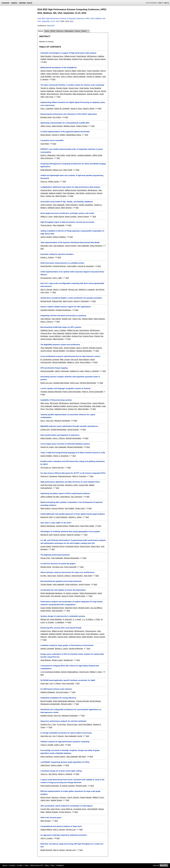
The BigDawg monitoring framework (55, 555)
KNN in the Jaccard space (51, 818)
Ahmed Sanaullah (47, 371)
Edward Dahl (57, 301)
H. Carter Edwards (60, 517)
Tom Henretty (56, 596)
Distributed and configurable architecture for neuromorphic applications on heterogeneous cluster (71, 711)
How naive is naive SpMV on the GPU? (56, 523)
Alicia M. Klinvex (60, 535)
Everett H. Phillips (58, 135)
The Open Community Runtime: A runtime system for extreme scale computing (72, 85)
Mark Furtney (68, 301)
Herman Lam (73, 289)
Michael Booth (46, 301)
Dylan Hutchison (53, 74)
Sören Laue (74, 383)
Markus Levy (58, 170)
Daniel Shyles (46, 611)
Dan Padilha (69, 508)
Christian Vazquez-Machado (51, 392)
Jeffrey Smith (97, 155)
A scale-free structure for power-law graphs (58, 564)
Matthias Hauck (69, 126)
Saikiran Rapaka (52, 812)
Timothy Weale (46, 584)
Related (84, 31)
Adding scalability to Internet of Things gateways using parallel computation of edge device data (72, 232)
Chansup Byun (58, 56)
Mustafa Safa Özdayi (61, 383)
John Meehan (46, 319)
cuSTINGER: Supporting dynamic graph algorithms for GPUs (65, 762)
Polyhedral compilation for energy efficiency (58, 698)
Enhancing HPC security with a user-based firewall (61, 628)
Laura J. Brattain (60, 330)
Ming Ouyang (45, 821)
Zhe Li (43, 421)
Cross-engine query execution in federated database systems (65, 444)
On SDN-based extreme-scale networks (56, 689)
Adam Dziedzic (99, 319)
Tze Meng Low (58, 567)
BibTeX (53, 31)
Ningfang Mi (68, 660)
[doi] (72, 21)
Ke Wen (43, 576)
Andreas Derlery (62, 526)
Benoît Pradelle (46, 701)
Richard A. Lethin (72, 485)
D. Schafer (50, 622)
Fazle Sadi (44, 683)
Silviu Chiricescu (47, 158)
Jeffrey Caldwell (46, 497)
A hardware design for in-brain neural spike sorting (61, 771)
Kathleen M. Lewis (77, 371)
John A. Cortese (46, 838)
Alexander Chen (46, 246)
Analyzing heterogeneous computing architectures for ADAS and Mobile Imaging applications (73, 165)
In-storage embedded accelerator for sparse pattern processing (66, 733)
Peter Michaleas (65, 59)
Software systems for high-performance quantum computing (65, 742)
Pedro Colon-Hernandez (72, 392)
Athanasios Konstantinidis (50, 704)
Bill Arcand (54, 403)
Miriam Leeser (53, 181)
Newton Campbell (47, 649)
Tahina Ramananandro (88, 593)
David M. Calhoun (64, 576)
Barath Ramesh (46, 850)
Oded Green (45, 765)
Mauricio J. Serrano (59, 797)
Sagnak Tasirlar (93, 94)
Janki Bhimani (46, 660)
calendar (22, 3)
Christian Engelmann (63, 310)
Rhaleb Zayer (74, 526)
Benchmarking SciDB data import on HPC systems (61, 327)
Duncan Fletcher (58, 508)
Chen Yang (45, 292)
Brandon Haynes (96, 348)
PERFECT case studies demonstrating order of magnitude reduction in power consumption (72, 151)
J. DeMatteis (59, 622)
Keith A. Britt (59, 745)
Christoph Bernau (59, 266)
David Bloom (65, 497)
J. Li (83, 619)
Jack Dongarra (57, 611)
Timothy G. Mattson (94, 77)
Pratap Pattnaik (86, 797)
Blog (47, 865)
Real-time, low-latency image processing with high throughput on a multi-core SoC (72, 845)
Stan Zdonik (56, 319)
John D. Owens (67, 77)
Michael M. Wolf (46, 517)
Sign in (161, 3)
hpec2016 (51, 26)
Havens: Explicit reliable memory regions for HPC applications (66, 307)
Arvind (80, 736)
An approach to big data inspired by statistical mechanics (64, 835)
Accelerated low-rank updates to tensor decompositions (63, 590)
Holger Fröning (82, 126)
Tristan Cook (80, 508)
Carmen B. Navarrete (86, 266)
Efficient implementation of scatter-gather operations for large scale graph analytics (70, 793)
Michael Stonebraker (84, 351)
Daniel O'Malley (46, 456)
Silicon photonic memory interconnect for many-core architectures (67, 572)
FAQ (52, 865)
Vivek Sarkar (84, 88)
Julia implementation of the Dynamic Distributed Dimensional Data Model (70, 242)
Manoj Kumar (65, 74)
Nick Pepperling (66, 94)
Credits (20, 865)
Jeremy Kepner (100, 59)
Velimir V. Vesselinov (61, 456)
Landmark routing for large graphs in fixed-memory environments (67, 645)
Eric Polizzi (57, 117)
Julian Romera (57, 126)
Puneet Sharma (65, 812)
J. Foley (97, 619)
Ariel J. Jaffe (57, 278)
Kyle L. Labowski (47, 108)
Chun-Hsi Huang (62, 692)
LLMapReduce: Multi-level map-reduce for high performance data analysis (70, 187)
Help (26, 865)
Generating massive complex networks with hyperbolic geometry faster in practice (70, 378)
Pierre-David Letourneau (50, 786)
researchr (6, 3)
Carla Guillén (72, 266)
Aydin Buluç (81, 71)
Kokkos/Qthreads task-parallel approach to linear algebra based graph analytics (73, 514)
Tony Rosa (49, 409)
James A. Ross (76, 108)
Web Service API (37, 865)
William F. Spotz (96, 672)
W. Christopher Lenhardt (50, 359)
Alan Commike (59, 485)
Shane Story (95, 546)
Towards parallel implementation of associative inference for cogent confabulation (68, 416)
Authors (47, 31)
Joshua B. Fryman (62, 91)
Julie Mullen (80, 193)
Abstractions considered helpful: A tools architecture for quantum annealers (71, 298)
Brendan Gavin (46, 117)
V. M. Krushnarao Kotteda (50, 672)
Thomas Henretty (82, 701)
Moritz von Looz (46, 383)
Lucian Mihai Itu (67, 809)
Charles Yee (50, 196)
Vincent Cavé (73, 88)
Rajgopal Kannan (65, 476)
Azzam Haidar (46, 546)
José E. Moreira (73, 797)
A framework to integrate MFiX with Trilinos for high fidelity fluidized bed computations (70, 667)
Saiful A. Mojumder (62, 371)
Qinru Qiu (50, 421)
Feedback (60, 865)
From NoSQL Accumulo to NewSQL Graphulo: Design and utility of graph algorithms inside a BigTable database (70, 752)
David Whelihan (56, 619)
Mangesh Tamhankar (62, 421)
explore (14, 3)
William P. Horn (98, 797)
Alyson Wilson (85, 362)
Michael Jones (53, 59)
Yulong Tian (77, 319)
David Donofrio (77, 576)
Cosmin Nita (45, 809)
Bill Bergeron (92, 56)
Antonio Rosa (88, 59)
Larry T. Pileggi (55, 683)
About (5, 865)
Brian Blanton (84, 359)
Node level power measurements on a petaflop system (62, 263)
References (60, 31)
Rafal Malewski (46, 170)
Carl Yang (56, 77)
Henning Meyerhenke (94, 74)
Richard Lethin (80, 596)
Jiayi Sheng (100, 289)
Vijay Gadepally (59, 205)
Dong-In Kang (72, 724)
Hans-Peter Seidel (87, 526)
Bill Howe (82, 757)
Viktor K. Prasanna (79, 476)
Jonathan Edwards (84, 155)
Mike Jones (45, 403)
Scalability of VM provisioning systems (56, 400)
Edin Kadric (61, 155)
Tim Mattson (71, 351)
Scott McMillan (46, 77)
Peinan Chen (58, 348)
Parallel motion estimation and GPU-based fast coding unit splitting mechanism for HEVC (73, 463)
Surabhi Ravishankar (58, 429)
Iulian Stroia (55, 809)
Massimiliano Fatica (74, 135)
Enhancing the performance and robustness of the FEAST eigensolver (69, 114)
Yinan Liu (44, 774)
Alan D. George (46, 289)
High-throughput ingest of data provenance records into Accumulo (67, 222)
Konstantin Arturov (72, 546)
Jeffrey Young (46, 126)
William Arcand (70, 56)
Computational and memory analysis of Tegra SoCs (61, 826)
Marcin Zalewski (79, 77)
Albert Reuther (46, 56)
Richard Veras (46, 567)
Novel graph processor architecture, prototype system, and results (67, 213)
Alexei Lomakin (71, 217)
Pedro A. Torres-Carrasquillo (92, 392)
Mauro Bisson (46, 135)
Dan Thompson (77, 497)
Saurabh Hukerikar (47, 310)
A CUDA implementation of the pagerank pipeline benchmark (65, 132)
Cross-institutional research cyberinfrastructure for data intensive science (70, 356)
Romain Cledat (62, 88)
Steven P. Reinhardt (81, 301)
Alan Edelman (59, 246)
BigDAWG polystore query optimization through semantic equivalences (69, 426)
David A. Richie (89, 108)
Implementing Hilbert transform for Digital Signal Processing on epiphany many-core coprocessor (73, 104)
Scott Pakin (45, 144)
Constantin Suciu (80, 809)
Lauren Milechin (55, 336)
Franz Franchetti (93, 71)
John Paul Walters (85, 724)
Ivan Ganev (74, 91)
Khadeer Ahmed (46, 716)
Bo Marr (56, 497)
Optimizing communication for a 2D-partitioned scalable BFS (65, 123)
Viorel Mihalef (92, 809)
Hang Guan (52, 576)
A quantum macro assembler (52, 140)
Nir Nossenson (46, 278)
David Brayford (46, 266)
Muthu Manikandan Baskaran (51, 593)
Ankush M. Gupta (47, 447)
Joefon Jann (45, 800)
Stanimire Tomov (58, 546)
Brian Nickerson (53, 94)
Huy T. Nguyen (58, 736)
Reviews (78, 31)
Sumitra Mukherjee (76, 649)
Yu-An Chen (61, 724)
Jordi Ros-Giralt (46, 485)
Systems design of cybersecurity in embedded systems (63, 616)
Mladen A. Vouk (73, 362)
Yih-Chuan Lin (46, 468)
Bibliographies (69, 31)
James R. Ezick (67, 596)
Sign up (167, 3)
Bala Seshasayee (79, 94)
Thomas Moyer (46, 225)
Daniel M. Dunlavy (74, 535)
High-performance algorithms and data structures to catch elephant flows (70, 482)
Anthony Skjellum (59, 237)
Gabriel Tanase (56, 800)
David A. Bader (71, 71)
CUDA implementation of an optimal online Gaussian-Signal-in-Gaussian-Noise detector (72, 273)
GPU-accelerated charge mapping (54, 368)
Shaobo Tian (66, 319)
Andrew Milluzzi (46, 830)
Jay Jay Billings (96, 608)
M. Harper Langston (71, 593)
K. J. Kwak (77, 619)
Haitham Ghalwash (48, 692)
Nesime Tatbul (87, 319)
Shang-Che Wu (58, 468)
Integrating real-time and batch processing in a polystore (63, 316)
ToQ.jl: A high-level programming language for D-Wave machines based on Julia (73, 453)
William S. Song (46, 217)
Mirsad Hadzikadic (59, 362)
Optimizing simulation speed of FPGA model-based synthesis (65, 493)
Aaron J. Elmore (46, 322)
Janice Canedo (46, 237)
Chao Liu (44, 181)
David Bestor (81, 56)
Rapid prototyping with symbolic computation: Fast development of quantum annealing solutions (71, 504)
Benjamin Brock (58, 608)
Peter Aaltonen (58, 71)
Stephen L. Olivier (75, 517)
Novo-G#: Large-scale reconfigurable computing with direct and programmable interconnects (72, 285)
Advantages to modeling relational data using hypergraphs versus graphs (70, 531)
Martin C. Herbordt (60, 289)
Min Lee (97, 91)
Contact (12, 865)
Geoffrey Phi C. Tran (48, 724)
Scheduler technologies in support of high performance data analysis (68, 53)
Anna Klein (95, 333)
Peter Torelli (68, 170)
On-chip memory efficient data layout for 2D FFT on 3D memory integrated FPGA (73, 473)
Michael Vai (45, 619)
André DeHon (71, 155)
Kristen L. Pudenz (47, 257)
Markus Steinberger (48, 526)
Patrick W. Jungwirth (62, 108)
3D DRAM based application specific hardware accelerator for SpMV (68, 680)
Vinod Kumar (84, 672)
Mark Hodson (45, 508)
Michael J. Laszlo (61, 649)
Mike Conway (65, 359)
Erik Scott (74, 359)
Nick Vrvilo (49, 97)
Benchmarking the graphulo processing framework (61, 581)
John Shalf (88, 576)
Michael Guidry (84, 608)
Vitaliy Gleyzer (59, 217)
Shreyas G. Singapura (49, 476)
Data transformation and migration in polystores (60, 435)
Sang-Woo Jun (46, 736)
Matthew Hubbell (55, 193)
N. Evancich (67, 619)
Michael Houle (68, 634)
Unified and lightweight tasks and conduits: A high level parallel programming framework (72, 177)
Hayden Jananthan (86, 205)
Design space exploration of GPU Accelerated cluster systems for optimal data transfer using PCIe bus (72, 656)
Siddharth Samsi (54, 208)
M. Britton (90, 619)
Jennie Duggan (69, 348)
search (29, 3)
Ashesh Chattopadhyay (69, 672)
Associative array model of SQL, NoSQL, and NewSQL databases (67, 202)
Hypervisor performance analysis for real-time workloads (63, 721)
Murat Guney (85, 546)
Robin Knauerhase (86, 91)
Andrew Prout (77, 59)
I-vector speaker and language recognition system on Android (65, 388)
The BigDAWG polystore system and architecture (60, 345)
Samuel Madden (59, 351)
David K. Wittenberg (48, 155)
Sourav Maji (83, 485)
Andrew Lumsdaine (78, 74)
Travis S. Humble (47, 745)
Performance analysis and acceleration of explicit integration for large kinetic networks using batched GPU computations (71, 603)
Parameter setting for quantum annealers (57, 254)
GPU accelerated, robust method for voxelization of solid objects (66, 806)
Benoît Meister (95, 701)
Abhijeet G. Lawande (87, 289)
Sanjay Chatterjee (47, 91)
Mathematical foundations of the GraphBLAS (58, 68)
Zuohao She (45, 429)
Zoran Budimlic (96, 88)
